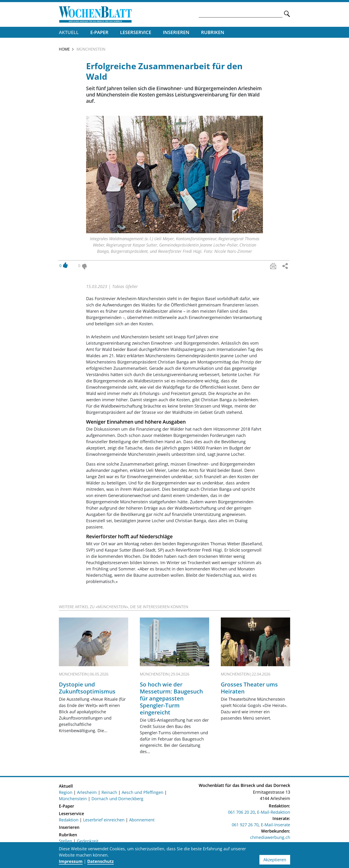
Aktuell (69, 33)
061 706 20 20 (241, 813)
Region (66, 793)
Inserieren (176, 33)
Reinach (109, 793)
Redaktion (69, 821)
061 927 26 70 (245, 826)
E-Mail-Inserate (275, 826)
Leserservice (136, 33)
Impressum (71, 861)
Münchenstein (73, 800)
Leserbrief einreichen (104, 821)
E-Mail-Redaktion (274, 813)
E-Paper (99, 33)
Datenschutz (101, 861)
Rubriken (213, 33)
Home (64, 50)
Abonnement (142, 821)
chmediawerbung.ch (270, 839)
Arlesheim (87, 793)
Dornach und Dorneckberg (117, 800)
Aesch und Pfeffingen (143, 793)
